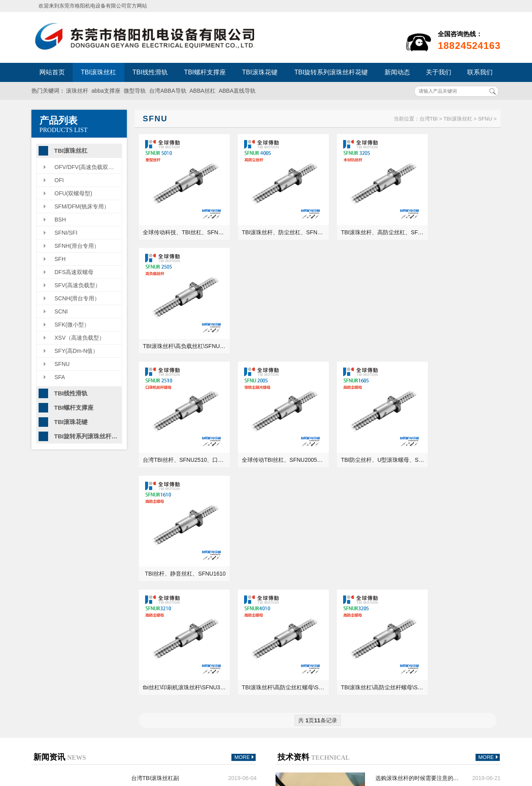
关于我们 (439, 72)
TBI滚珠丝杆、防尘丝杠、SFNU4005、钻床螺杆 (274, 225)
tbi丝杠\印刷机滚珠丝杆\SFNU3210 (183, 437)
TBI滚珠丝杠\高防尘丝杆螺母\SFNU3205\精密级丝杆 (366, 437)
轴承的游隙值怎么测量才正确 (412, 605)
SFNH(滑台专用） (77, 246)
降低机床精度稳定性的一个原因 (170, 583)
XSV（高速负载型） (80, 338)
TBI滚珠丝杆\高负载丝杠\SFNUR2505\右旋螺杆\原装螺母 (457, 225)
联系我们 (480, 72)
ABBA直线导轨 (237, 91)
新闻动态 (397, 72)
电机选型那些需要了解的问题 (167, 594)
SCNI (61, 311)
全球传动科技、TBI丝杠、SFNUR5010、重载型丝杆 (183, 225)
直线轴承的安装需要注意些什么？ (417, 572)
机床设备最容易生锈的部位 (409, 594)
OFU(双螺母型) (73, 193)
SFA (60, 377)
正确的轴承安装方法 (400, 539)
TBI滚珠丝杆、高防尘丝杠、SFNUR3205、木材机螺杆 (366, 225)
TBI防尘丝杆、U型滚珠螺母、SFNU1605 (366, 331)
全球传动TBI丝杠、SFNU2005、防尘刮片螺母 (274, 331)
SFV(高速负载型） (78, 285)
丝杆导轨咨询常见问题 (159, 572)
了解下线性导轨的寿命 (159, 550)
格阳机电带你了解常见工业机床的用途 (174, 605)
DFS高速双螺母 (74, 272)
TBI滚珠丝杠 (98, 72)
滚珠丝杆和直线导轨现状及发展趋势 (174, 539)
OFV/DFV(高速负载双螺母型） (88, 167)
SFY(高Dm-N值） (76, 351)
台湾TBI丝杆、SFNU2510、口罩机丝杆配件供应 (183, 331)
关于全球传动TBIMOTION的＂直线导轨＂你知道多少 (418, 550)
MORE (245, 507)
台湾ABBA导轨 (168, 91)
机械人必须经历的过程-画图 (166, 561)
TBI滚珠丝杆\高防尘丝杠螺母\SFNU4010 (274, 437)
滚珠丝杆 (77, 91)
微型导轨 (135, 91)
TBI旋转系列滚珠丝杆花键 (331, 72)
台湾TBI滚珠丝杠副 (155, 527)
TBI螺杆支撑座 (205, 72)
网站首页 (52, 72)
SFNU (62, 364)
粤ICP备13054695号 (356, 724)
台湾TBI (429, 119)
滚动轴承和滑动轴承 (400, 583)
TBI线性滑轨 (150, 72)
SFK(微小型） (72, 325)
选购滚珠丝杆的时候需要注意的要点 (418, 527)
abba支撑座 (106, 91)
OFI (59, 180)
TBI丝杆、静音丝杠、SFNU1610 (457, 331)
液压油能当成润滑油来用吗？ (412, 561)
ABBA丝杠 (203, 91)
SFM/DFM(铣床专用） (82, 206)
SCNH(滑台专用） (77, 298)
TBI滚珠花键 (260, 72)
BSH (60, 220)
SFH (60, 259)
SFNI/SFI (66, 233)
